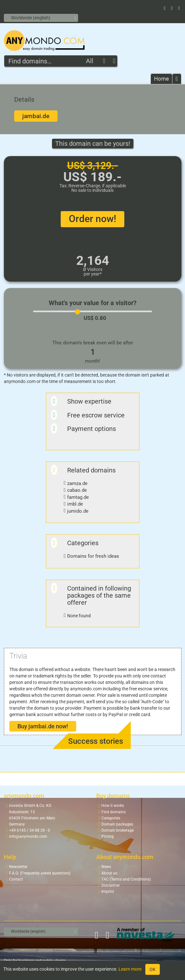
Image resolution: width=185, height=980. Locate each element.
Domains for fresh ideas (93, 556)
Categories (111, 818)
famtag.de (78, 497)
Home (161, 79)
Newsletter (18, 867)
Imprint (108, 891)
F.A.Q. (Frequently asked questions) (40, 873)
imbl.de (75, 504)
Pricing (108, 836)
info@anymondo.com (28, 836)
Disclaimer (111, 885)
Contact (16, 879)
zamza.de (77, 483)
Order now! (93, 219)
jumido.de (78, 511)
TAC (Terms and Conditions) (126, 879)
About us (109, 873)
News (106, 867)
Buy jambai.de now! (43, 726)
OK (153, 969)
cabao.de (77, 490)
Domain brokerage (118, 830)
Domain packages (117, 824)
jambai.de (36, 116)
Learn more (130, 969)
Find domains (113, 812)
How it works (113, 806)
